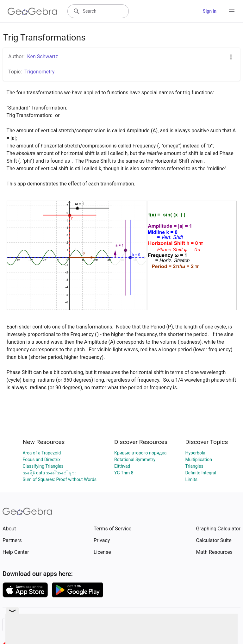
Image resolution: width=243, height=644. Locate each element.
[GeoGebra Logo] (32, 11)
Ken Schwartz (43, 56)
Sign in (210, 11)
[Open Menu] (232, 11)
